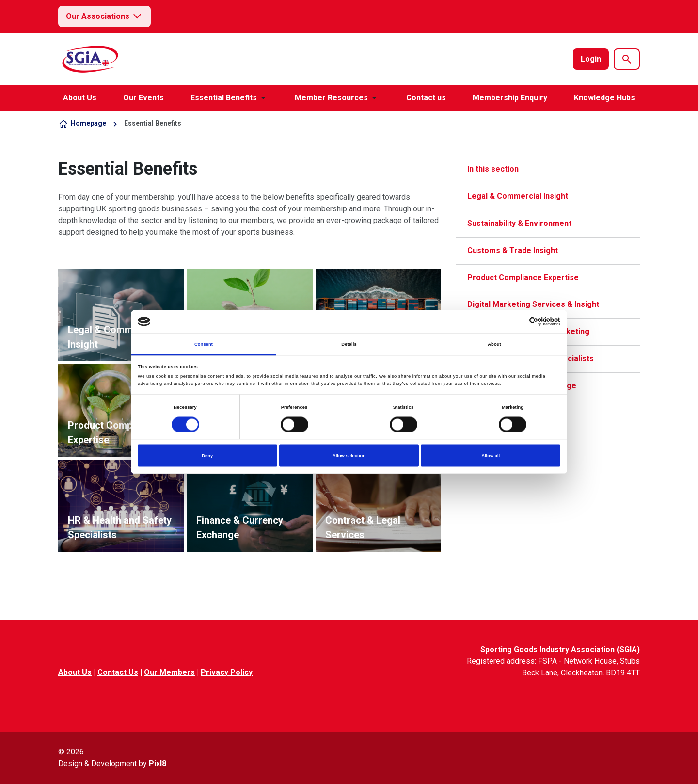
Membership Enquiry (510, 98)
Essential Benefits (224, 98)
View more (121, 315)
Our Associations (104, 16)
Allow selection (349, 456)
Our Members (169, 672)
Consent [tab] (204, 344)
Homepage (88, 123)
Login (591, 59)
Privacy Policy (227, 672)
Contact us (426, 98)
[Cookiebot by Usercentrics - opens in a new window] (518, 322)
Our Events (143, 98)
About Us (80, 98)
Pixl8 (158, 763)
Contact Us (118, 672)
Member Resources (331, 98)
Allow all (491, 456)
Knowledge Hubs (604, 98)
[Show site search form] (627, 59)
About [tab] (494, 344)
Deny (207, 456)
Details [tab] (349, 344)
